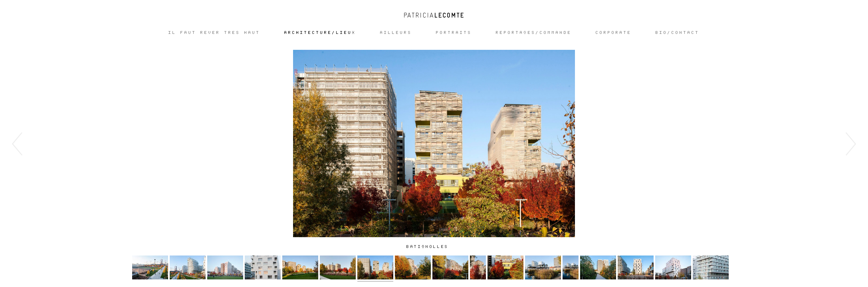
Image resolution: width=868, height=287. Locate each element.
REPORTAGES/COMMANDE (534, 33)
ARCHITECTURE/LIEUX (320, 33)
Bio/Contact (678, 33)
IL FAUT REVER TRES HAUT (214, 33)
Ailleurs (396, 33)
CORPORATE (614, 33)
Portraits (454, 33)
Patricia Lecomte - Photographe (434, 15)
